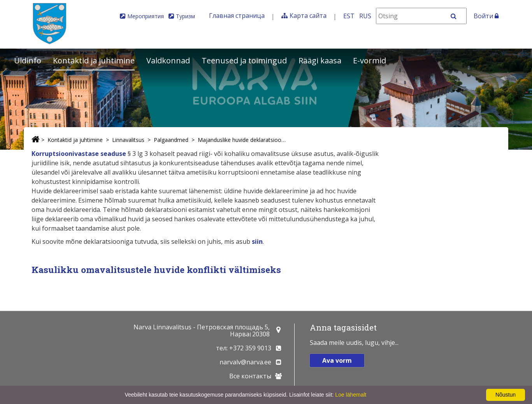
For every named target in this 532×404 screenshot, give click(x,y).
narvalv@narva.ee (245, 362)
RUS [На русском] (365, 16)
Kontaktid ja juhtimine (94, 60)
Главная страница (237, 16)
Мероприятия (146, 16)
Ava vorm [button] (337, 360)
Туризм (185, 16)
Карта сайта (308, 16)
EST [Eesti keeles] (349, 16)
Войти (486, 16)
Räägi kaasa (320, 60)
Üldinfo (28, 60)
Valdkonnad (168, 60)
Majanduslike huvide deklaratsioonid (243, 140)
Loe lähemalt (351, 395)
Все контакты (250, 376)
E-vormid (370, 60)
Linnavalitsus (128, 140)
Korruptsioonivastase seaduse (79, 154)
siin (257, 241)
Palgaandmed (171, 140)
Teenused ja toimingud (244, 60)
